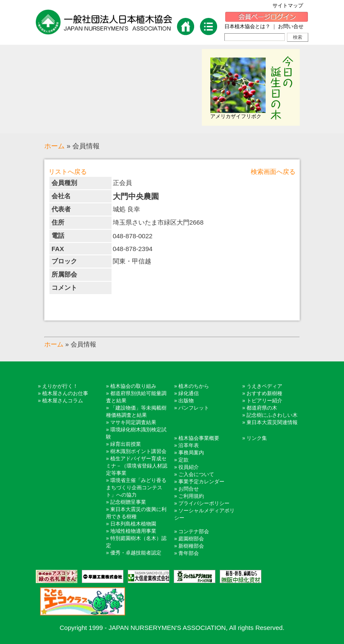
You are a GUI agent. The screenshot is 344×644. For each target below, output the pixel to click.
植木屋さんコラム (63, 401)
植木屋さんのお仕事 (65, 393)
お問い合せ (291, 26)
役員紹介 (189, 467)
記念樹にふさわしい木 (272, 415)
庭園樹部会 (191, 539)
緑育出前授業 (126, 444)
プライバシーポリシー (204, 503)
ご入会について (196, 474)
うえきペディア (264, 386)
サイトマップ (290, 6)
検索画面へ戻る (273, 172)
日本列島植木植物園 (133, 524)
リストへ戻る (68, 172)
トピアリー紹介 (264, 401)
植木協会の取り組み (133, 386)
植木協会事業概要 (199, 438)
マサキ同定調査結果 (133, 422)
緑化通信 (189, 393)
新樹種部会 (191, 546)
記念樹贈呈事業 (128, 502)
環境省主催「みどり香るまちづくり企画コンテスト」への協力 (136, 488)
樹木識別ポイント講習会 (138, 451)
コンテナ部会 (194, 531)
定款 (183, 460)
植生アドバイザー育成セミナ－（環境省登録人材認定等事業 (137, 466)
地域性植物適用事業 (133, 531)
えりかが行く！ (60, 386)
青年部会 (189, 553)
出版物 (186, 401)
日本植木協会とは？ (247, 26)
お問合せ (189, 489)
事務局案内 (191, 453)
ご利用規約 (191, 496)
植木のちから (194, 386)
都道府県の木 (262, 408)
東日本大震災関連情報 (272, 422)
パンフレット (194, 408)
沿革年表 (189, 445)
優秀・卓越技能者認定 (136, 553)
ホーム (54, 146)
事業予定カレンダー (201, 482)
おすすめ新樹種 (264, 393)
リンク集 (257, 438)
